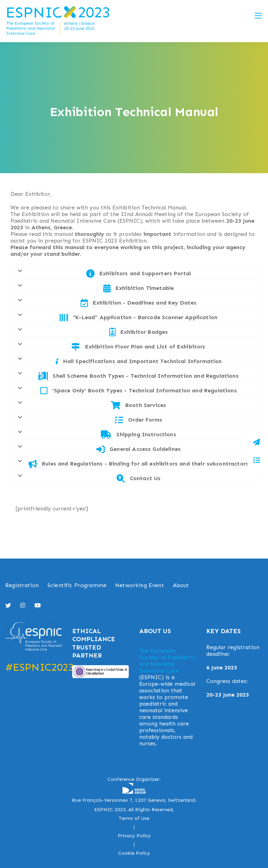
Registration (22, 585)
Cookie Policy (134, 853)
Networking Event (140, 585)
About (181, 585)
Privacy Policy (134, 836)
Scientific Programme (77, 585)
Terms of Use (134, 818)
